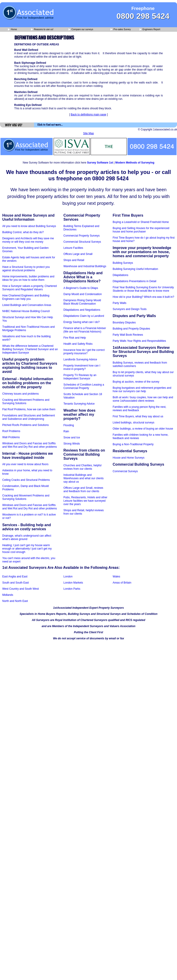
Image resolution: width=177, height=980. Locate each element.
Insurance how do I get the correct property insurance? (84, 352)
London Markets (73, 583)
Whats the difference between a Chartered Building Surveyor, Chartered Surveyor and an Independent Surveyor (30, 349)
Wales (117, 577)
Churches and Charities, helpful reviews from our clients (82, 467)
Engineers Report (150, 30)
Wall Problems (11, 437)
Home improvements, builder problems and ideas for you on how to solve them (28, 278)
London (68, 577)
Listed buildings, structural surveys (134, 423)
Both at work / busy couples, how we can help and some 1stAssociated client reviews (143, 399)
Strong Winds (72, 444)
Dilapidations (121, 275)
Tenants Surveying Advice (79, 404)
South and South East (16, 583)
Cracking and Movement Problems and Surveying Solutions (26, 402)
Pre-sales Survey (121, 30)
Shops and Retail (74, 260)
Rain (66, 431)
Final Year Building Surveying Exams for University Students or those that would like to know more (143, 289)
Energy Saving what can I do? (82, 322)
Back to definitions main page (89, 115)
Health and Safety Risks (78, 344)
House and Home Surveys (129, 458)
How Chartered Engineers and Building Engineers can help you (26, 297)
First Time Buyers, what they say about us (138, 416)
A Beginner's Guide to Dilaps (81, 288)
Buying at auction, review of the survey (136, 382)
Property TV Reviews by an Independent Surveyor (80, 377)
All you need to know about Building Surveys (29, 226)
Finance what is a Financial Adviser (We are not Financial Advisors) (85, 330)
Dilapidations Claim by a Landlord (84, 316)
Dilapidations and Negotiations (82, 310)
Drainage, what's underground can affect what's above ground (27, 537)
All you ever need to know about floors (25, 464)
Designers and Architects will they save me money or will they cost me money (28, 240)
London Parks (72, 589)
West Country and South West (21, 589)
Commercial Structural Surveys (82, 242)
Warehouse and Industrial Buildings (85, 266)
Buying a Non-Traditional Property (133, 444)
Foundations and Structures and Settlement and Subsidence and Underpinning (28, 417)
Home (12, 30)
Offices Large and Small (78, 254)
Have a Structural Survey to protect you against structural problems (26, 269)
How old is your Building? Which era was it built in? (144, 297)
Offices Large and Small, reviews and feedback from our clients (83, 490)
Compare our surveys (81, 30)
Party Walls (120, 303)
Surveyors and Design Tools (130, 309)
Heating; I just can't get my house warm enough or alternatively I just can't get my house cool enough (27, 549)
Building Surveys (123, 263)
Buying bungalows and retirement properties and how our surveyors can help (142, 390)
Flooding (69, 425)
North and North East (15, 601)
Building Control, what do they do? (23, 232)
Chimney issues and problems (21, 394)
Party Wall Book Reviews (128, 335)
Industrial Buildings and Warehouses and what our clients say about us (84, 478)
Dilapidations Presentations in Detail (135, 281)
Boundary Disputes (124, 323)
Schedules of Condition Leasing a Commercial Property (84, 386)
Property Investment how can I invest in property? (82, 367)
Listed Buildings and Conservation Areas (27, 305)
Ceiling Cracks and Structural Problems (26, 480)
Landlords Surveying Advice (80, 359)
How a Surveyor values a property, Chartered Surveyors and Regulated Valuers (29, 288)
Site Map (88, 133)
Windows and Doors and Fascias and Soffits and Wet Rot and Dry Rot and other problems (30, 445)
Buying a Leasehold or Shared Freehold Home (141, 222)
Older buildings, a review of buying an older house (143, 429)
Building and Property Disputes (132, 329)
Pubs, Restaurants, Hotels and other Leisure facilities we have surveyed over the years (85, 501)
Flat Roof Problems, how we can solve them (29, 409)
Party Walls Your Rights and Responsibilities (139, 341)
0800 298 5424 (143, 16)
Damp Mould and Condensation (83, 294)
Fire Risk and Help (75, 338)
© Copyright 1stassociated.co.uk (157, 130)
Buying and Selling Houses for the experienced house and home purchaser (141, 230)
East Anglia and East (15, 577)
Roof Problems (11, 431)
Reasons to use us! (42, 30)
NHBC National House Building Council (26, 311)
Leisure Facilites (73, 248)
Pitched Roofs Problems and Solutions (26, 425)
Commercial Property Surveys (82, 236)
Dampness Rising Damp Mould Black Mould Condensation (82, 302)
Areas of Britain (122, 583)
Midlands (8, 595)
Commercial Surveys (125, 471)
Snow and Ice (72, 437)
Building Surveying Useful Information (135, 269)
